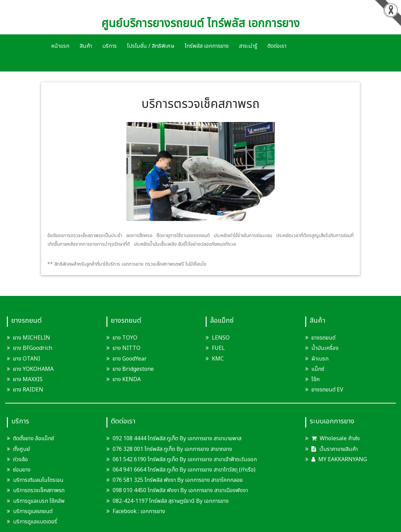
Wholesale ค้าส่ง (336, 439)
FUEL (218, 348)
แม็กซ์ (318, 369)
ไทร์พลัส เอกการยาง (207, 46)
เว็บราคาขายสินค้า (335, 449)
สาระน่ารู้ (248, 46)
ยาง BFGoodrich (33, 348)
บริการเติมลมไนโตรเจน (38, 480)
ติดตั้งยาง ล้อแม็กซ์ (33, 439)
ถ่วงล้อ (20, 459)
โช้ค (316, 379)
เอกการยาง (153, 511)
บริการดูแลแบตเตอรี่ (35, 522)
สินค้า (86, 46)
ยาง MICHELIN (32, 338)
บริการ (110, 46)
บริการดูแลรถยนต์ (33, 511)
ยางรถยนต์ (323, 338)
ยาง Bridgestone (133, 369)
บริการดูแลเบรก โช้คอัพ (39, 501)
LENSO (221, 338)
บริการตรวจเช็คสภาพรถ (39, 490)
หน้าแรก (60, 46)
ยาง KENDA (127, 379)
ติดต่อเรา (277, 46)
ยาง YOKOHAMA (33, 369)
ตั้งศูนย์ (21, 449)
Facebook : (123, 511)
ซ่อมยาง (22, 470)
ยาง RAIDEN (28, 390)
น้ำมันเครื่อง (325, 348)
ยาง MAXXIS (28, 379)
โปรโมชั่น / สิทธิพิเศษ (151, 46)
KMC (218, 359)
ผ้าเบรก (320, 359)
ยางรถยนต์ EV (327, 390)
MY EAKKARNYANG (339, 459)
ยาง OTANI (27, 359)
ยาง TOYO (125, 338)
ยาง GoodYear (130, 359)
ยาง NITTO (127, 348)
